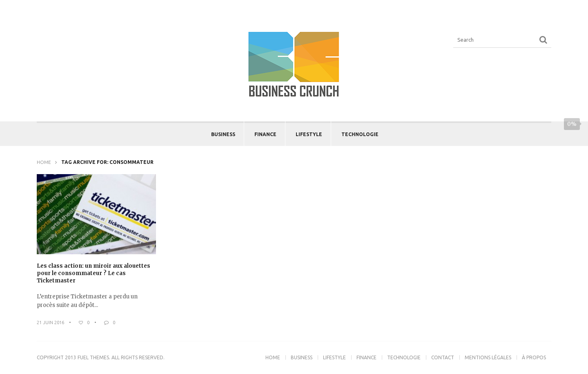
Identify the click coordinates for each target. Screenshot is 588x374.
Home (44, 162)
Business (223, 134)
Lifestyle (309, 134)
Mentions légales (488, 357)
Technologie (360, 134)
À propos (534, 357)
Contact (443, 357)
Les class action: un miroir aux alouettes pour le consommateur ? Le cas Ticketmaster (94, 273)
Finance (265, 134)
